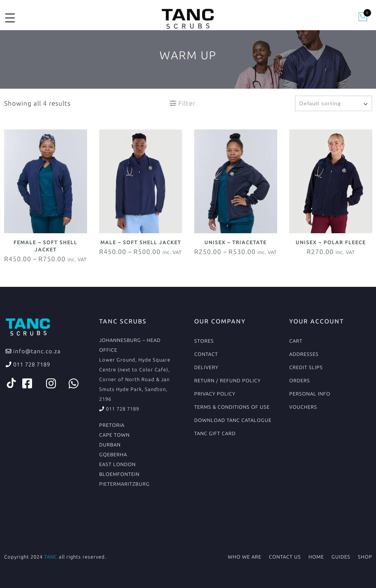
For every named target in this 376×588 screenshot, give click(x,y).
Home (316, 557)
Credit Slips (306, 367)
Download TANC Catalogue (233, 420)
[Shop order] (334, 103)
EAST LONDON (117, 464)
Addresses (304, 354)
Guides (341, 557)
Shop (365, 557)
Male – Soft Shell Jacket (141, 242)
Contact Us (285, 557)
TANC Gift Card (215, 433)
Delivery (206, 367)
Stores (204, 341)
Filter (183, 103)
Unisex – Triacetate (236, 242)
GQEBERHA (113, 454)
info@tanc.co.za (36, 351)
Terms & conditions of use (232, 407)
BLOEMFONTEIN (119, 474)
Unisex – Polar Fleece (331, 242)
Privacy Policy (215, 394)
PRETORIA (112, 425)
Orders (300, 380)
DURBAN (110, 445)
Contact (206, 354)
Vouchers (303, 407)
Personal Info (310, 394)
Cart (296, 341)
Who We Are (245, 557)
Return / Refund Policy (227, 380)
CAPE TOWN (114, 435)
